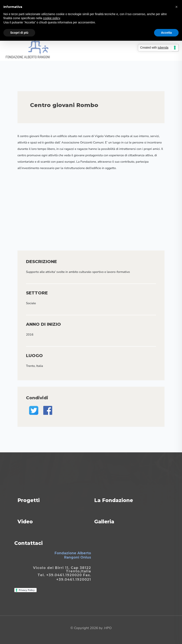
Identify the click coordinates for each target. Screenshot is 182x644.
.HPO (108, 628)
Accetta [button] (166, 33)
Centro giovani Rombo (64, 105)
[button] (176, 7)
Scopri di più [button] (19, 33)
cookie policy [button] (51, 18)
